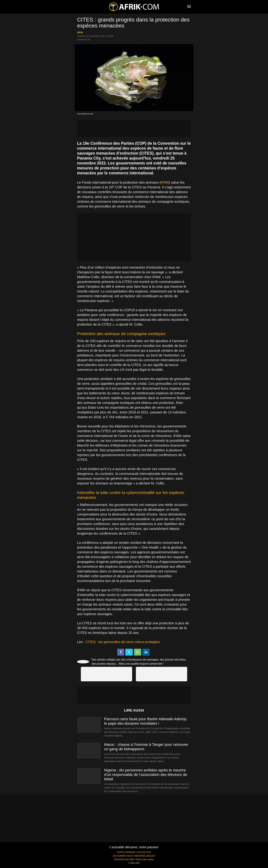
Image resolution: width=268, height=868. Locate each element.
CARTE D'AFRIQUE (126, 852)
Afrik (80, 32)
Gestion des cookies (145, 859)
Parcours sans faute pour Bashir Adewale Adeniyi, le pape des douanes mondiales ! (146, 721)
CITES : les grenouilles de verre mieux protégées (123, 642)
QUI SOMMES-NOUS (123, 856)
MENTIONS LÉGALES (145, 856)
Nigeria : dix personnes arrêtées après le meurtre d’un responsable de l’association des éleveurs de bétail (146, 775)
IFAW (165, 182)
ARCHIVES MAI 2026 (124, 859)
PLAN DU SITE (144, 852)
